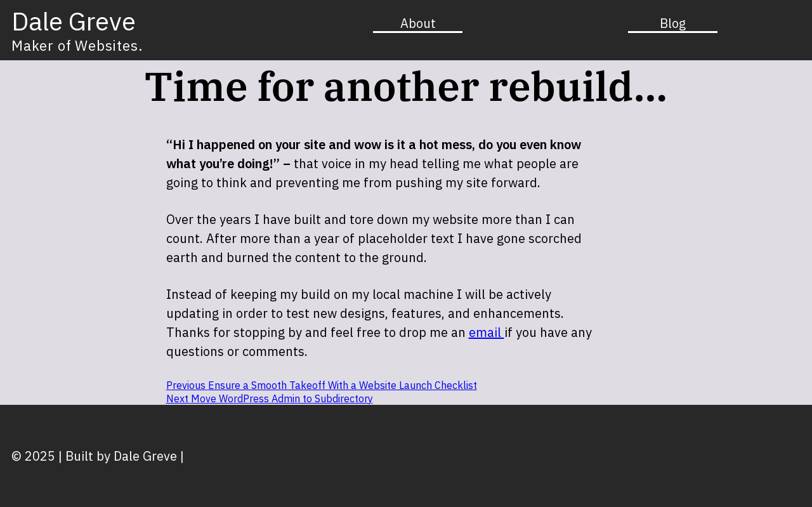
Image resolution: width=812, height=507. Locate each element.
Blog (673, 23)
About (418, 23)
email (487, 332)
